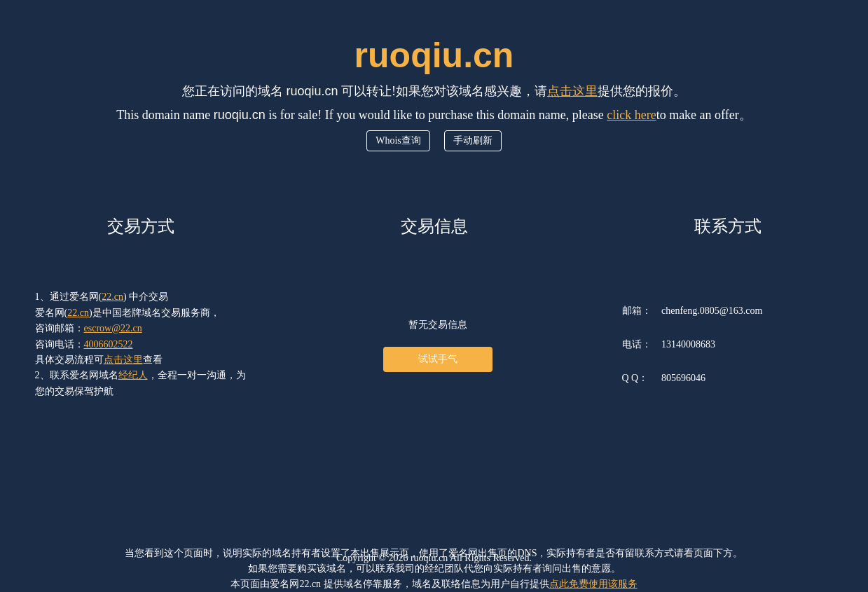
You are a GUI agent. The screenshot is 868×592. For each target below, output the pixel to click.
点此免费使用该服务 (593, 584)
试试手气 (438, 359)
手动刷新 (473, 140)
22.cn (112, 297)
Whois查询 (398, 140)
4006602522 (109, 344)
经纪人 (133, 375)
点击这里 (572, 91)
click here (631, 115)
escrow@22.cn (113, 328)
